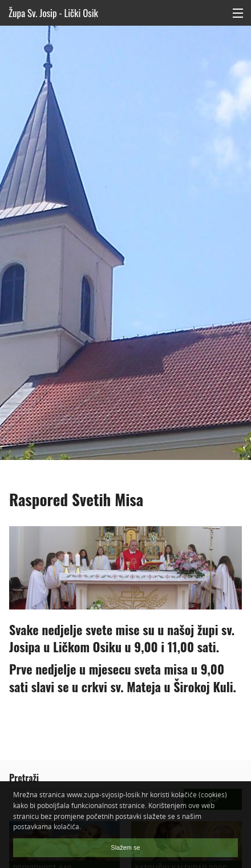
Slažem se (125, 847)
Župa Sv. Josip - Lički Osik (53, 13)
